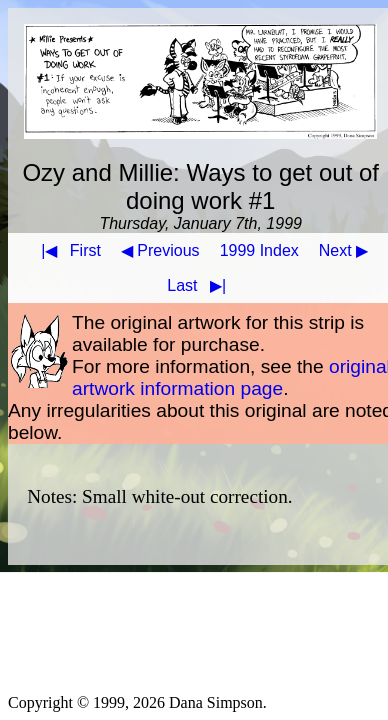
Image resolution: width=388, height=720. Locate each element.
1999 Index (259, 250)
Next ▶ (343, 250)
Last (200, 285)
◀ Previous (160, 250)
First (67, 250)
